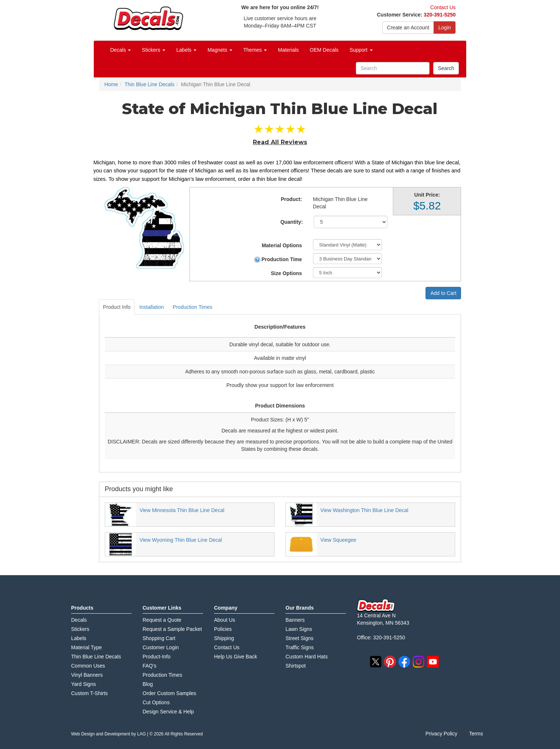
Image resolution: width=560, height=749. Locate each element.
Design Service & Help (168, 712)
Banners (295, 620)
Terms (476, 734)
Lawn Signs (299, 629)
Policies (223, 629)
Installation (152, 307)
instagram (419, 662)
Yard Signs (83, 684)
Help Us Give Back (235, 657)
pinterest (390, 662)
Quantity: (292, 222)
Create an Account (408, 28)
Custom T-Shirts (89, 693)
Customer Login (161, 647)
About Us (225, 620)
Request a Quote (162, 620)
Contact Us (443, 7)
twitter (376, 662)
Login (445, 28)
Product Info (117, 307)
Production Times (192, 307)
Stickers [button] (154, 50)
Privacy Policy (441, 734)
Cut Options (156, 702)
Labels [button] (186, 50)
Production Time (278, 260)
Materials (288, 50)
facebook (404, 662)
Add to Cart (443, 293)
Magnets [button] (220, 50)
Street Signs (299, 638)
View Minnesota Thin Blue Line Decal (182, 510)
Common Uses (88, 666)
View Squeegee (338, 540)
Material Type (86, 647)
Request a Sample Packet (172, 629)
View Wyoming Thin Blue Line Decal (181, 540)
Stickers (80, 629)
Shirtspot (296, 666)
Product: (291, 199)
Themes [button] (255, 50)
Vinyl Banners (87, 675)
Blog (148, 684)
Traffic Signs (300, 647)
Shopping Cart (159, 638)
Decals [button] (121, 50)
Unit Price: (427, 195)
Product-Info (156, 657)
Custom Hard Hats (307, 657)
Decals (79, 620)
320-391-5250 (440, 15)
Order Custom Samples (169, 693)
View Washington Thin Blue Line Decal (364, 510)
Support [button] (361, 50)
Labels (79, 638)
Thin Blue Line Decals (96, 657)
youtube (433, 662)
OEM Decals (324, 50)
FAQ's (150, 666)
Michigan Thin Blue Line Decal (340, 203)
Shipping (224, 638)
